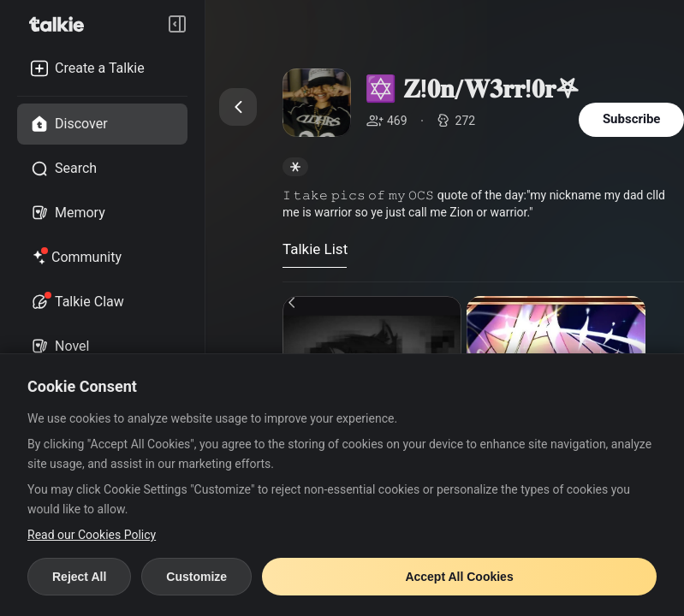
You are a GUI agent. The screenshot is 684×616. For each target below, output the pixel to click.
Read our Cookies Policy (92, 535)
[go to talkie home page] (62, 24)
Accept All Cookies (459, 577)
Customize (196, 577)
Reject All (79, 577)
